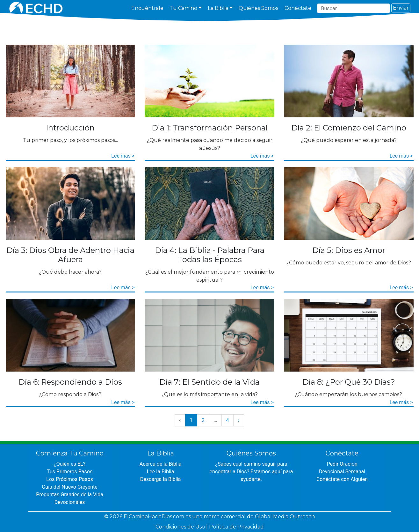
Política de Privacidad (236, 527)
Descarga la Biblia (160, 479)
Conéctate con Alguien (342, 479)
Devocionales (70, 502)
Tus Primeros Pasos (70, 472)
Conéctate (298, 8)
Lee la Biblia (160, 472)
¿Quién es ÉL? (70, 464)
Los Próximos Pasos (70, 479)
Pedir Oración (342, 464)
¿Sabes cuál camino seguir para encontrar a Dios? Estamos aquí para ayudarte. (251, 472)
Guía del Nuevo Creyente (70, 487)
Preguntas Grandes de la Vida (70, 495)
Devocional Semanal (342, 472)
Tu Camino (183, 8)
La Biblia (218, 8)
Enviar (401, 8)
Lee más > (123, 156)
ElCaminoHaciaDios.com (154, 517)
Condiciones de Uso (180, 527)
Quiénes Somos (258, 8)
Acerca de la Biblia (160, 464)
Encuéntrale (147, 8)
